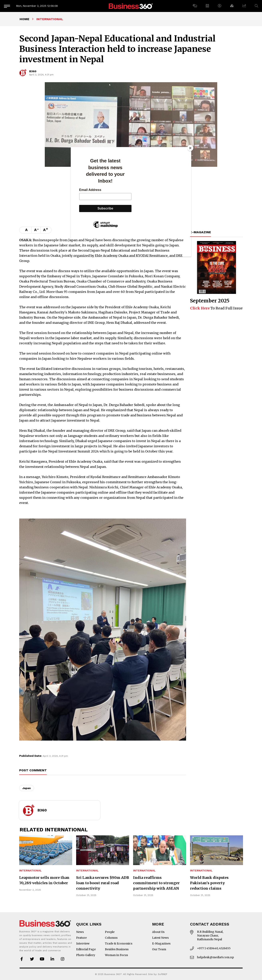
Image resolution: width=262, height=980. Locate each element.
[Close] (190, 148)
